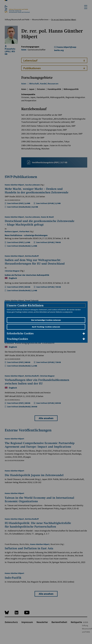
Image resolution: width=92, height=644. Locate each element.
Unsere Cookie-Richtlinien (25, 305)
